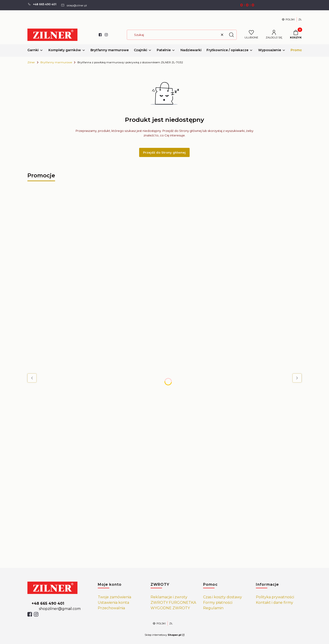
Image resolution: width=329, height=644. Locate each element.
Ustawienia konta (113, 603)
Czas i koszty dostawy (223, 597)
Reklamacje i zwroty (169, 597)
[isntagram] (36, 614)
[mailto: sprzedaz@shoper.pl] (74, 5)
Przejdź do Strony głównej (164, 152)
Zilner (31, 62)
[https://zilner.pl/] (59, 588)
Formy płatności (218, 603)
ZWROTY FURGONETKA (173, 603)
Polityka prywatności (275, 597)
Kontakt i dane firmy (275, 603)
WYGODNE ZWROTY (170, 608)
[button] (231, 35)
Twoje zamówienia (114, 597)
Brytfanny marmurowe (56, 62)
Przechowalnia (111, 608)
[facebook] (30, 614)
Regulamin (213, 608)
